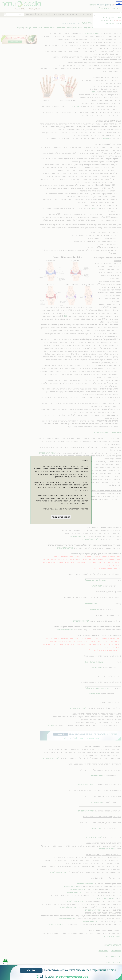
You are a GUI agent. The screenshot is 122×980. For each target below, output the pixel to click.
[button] (61, 517)
